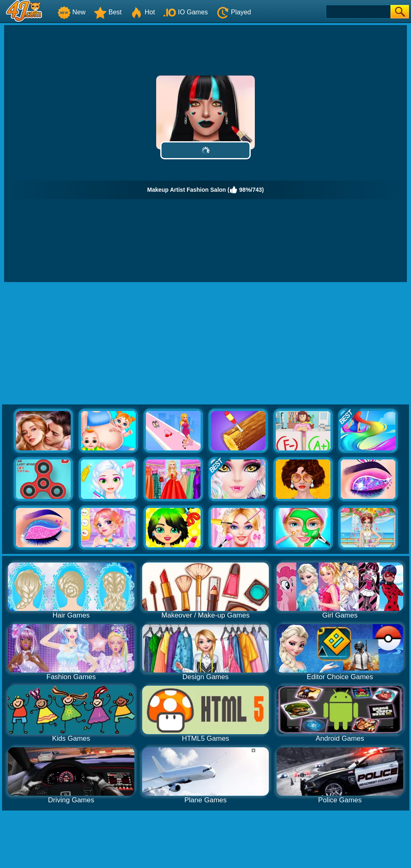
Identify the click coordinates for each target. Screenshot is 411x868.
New (72, 12)
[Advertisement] (206, 344)
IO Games (186, 12)
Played (234, 12)
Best (108, 12)
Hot (142, 12)
